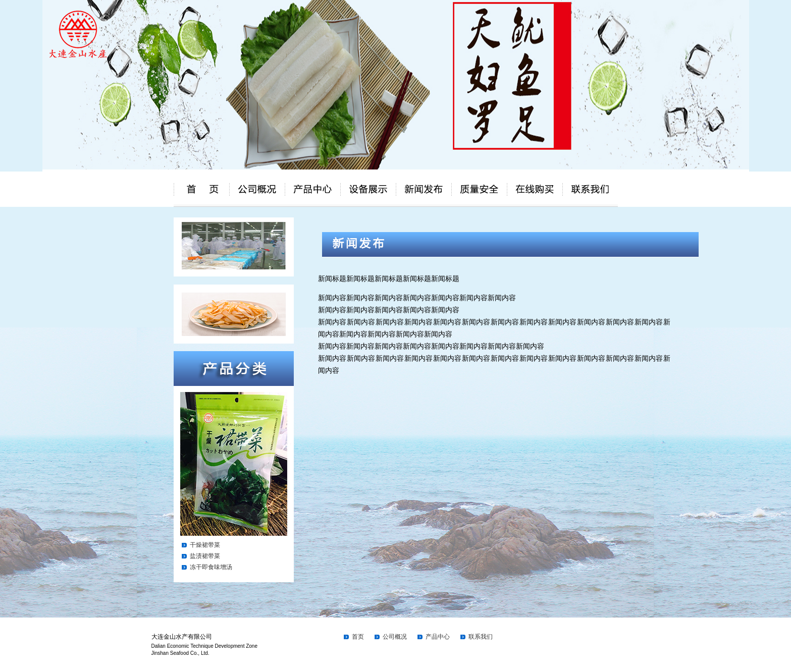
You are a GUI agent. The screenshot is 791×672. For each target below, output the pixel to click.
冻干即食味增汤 (211, 567)
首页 (358, 637)
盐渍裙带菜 (205, 556)
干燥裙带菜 (205, 545)
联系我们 (481, 637)
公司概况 (395, 637)
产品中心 (438, 637)
